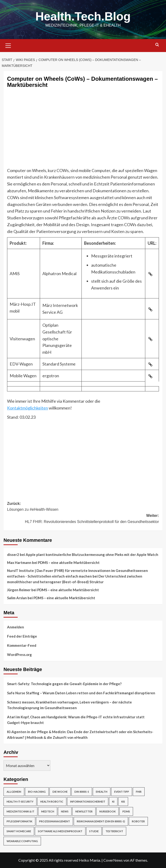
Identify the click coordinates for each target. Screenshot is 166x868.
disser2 (13, 555)
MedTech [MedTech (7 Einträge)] (48, 811)
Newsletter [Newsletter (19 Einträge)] (84, 811)
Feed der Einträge (22, 636)
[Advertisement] (83, 132)
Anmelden (16, 627)
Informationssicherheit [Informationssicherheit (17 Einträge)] (88, 802)
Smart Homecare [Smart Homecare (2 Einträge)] (19, 831)
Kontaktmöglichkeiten (28, 408)
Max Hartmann (19, 563)
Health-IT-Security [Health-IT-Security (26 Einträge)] (20, 802)
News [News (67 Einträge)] (65, 811)
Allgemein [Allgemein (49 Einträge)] (14, 792)
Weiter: (83, 519)
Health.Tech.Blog (83, 16)
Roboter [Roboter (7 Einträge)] (138, 821)
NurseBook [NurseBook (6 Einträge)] (107, 811)
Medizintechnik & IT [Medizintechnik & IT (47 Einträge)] (20, 811)
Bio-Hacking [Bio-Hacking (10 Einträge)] (37, 792)
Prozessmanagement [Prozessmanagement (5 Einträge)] (55, 821)
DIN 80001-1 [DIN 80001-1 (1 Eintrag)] (82, 792)
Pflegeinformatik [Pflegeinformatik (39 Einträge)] (19, 821)
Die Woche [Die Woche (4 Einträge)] (60, 792)
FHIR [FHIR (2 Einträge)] (139, 792)
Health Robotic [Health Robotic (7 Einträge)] (52, 802)
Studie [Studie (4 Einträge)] (94, 831)
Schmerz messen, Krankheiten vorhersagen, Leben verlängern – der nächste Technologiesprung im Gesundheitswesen (69, 705)
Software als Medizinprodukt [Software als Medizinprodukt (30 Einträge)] (60, 831)
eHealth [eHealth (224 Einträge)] (102, 792)
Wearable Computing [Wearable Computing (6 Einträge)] (22, 841)
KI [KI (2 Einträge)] (113, 802)
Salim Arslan (17, 598)
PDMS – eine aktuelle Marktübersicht (69, 563)
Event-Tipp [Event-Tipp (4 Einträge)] (122, 792)
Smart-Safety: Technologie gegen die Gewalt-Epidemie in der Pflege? (64, 684)
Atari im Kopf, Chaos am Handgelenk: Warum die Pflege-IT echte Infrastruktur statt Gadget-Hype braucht (76, 720)
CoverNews (113, 860)
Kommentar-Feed (22, 645)
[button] (8, 45)
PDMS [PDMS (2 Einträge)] (126, 811)
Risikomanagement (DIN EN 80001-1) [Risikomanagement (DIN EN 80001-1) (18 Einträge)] (101, 821)
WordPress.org (19, 655)
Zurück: (83, 507)
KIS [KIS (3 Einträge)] (123, 802)
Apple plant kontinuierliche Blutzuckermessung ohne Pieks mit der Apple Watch (92, 555)
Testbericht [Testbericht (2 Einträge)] (114, 831)
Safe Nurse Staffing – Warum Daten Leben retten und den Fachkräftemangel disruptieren (81, 693)
